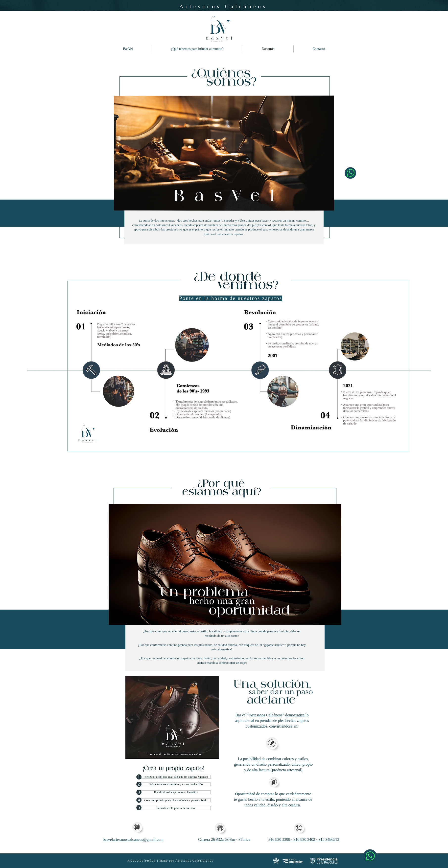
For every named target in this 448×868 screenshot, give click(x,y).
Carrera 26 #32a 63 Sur (217, 839)
